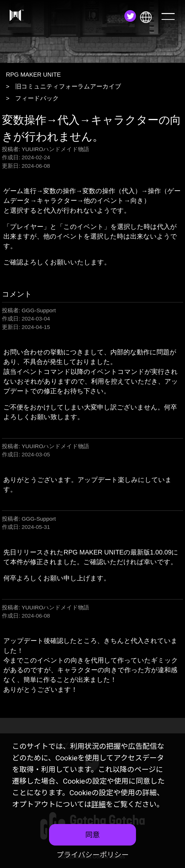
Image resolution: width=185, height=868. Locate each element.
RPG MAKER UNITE (33, 75)
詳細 (99, 804)
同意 (92, 835)
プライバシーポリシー (93, 855)
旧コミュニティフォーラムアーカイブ (68, 86)
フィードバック (37, 98)
